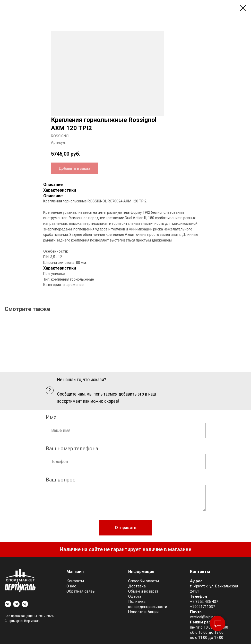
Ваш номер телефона (72, 449)
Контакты (75, 581)
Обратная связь (81, 591)
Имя (51, 417)
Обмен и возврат (143, 591)
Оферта (135, 596)
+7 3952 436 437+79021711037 (204, 604)
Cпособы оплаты (144, 581)
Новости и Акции (143, 612)
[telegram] (16, 604)
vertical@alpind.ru (205, 617)
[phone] (25, 604)
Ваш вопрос (61, 480)
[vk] (8, 604)
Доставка (137, 586)
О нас (71, 586)
